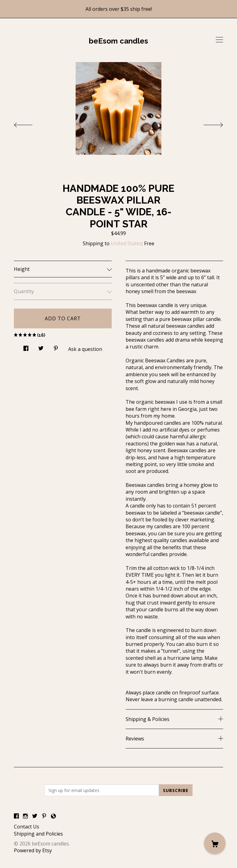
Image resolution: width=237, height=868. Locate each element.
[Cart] (215, 843)
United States (126, 243)
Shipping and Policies (38, 834)
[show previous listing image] (29, 123)
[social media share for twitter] (41, 347)
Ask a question (85, 349)
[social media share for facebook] (26, 347)
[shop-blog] (53, 816)
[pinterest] (44, 816)
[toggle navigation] (219, 40)
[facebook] (16, 816)
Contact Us (27, 827)
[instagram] (25, 816)
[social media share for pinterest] (56, 347)
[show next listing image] (208, 123)
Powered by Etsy (33, 850)
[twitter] (35, 816)
